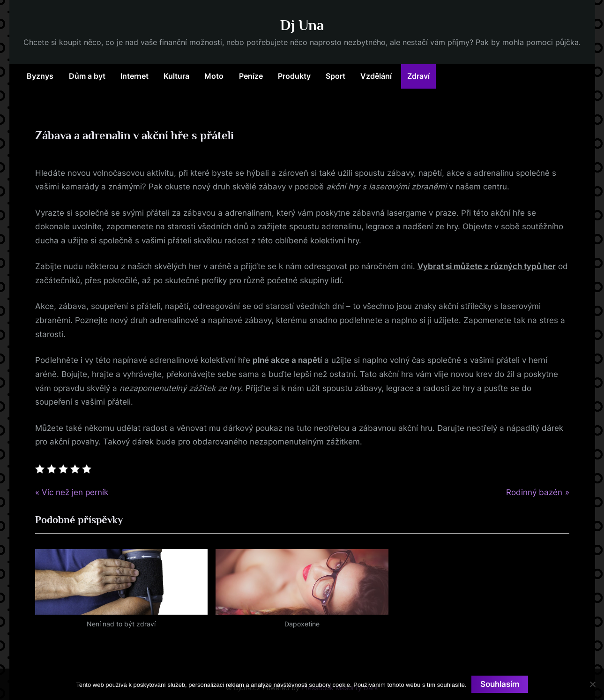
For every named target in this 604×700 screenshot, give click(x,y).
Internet (134, 76)
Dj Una (302, 25)
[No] (592, 684)
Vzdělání (376, 76)
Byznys (40, 76)
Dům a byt (87, 76)
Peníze (251, 76)
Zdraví (418, 76)
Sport (336, 76)
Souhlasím (500, 684)
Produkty (294, 76)
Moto (214, 76)
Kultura (176, 76)
